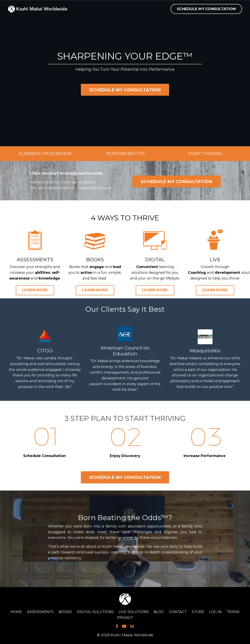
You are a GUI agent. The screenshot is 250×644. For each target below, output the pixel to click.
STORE (198, 612)
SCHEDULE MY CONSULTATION (206, 9)
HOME (16, 612)
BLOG (159, 612)
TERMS (233, 612)
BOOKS (65, 612)
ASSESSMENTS (40, 612)
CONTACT (178, 612)
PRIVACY (125, 618)
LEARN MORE (35, 290)
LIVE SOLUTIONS (134, 612)
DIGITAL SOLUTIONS (95, 612)
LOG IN (215, 612)
